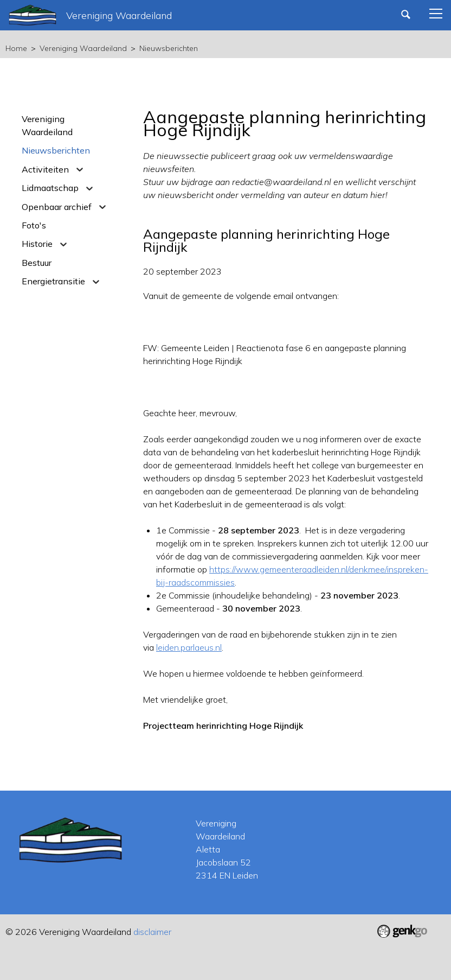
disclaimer (152, 932)
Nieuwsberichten (169, 48)
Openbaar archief (57, 207)
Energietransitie (53, 281)
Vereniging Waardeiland (83, 48)
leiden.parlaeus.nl (189, 647)
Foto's (34, 225)
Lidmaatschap (50, 188)
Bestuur (37, 263)
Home (16, 48)
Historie (37, 244)
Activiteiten (45, 169)
